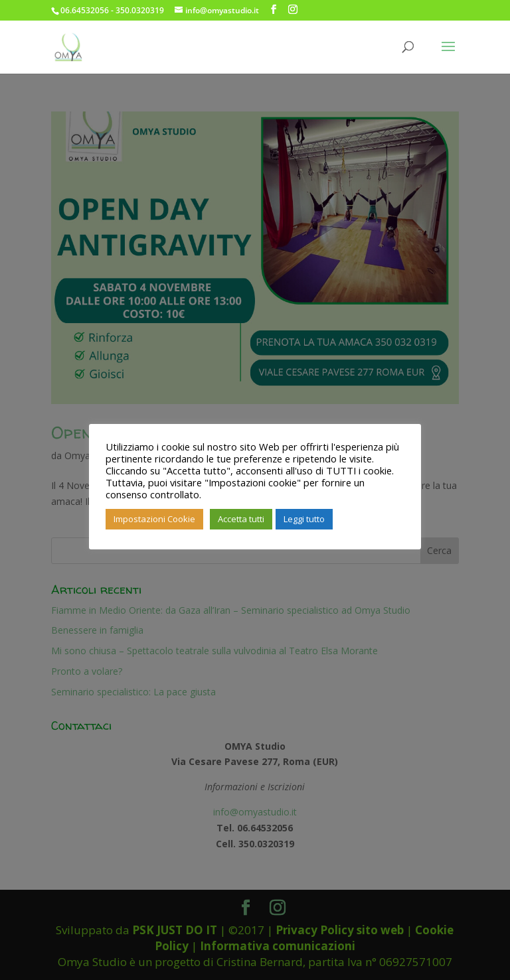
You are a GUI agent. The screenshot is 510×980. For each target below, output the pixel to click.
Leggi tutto (304, 519)
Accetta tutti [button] (241, 519)
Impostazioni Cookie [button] (154, 519)
